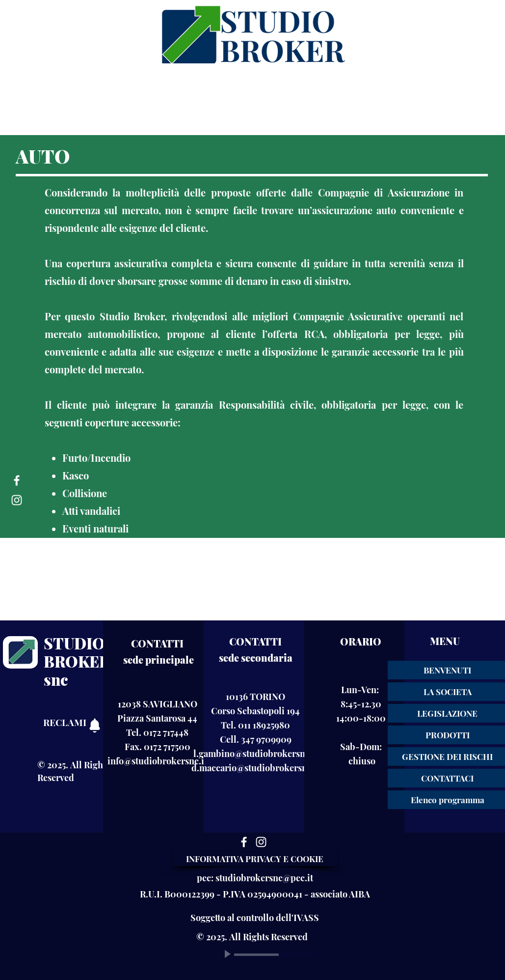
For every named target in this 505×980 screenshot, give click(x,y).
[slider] (333, 955)
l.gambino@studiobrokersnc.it (256, 754)
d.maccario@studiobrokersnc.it (256, 768)
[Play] (229, 954)
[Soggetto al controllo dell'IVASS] (255, 918)
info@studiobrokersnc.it (157, 761)
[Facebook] (17, 480)
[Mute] (322, 954)
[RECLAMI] (75, 722)
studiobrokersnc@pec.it (264, 878)
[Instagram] (17, 500)
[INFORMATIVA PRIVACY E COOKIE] (255, 859)
